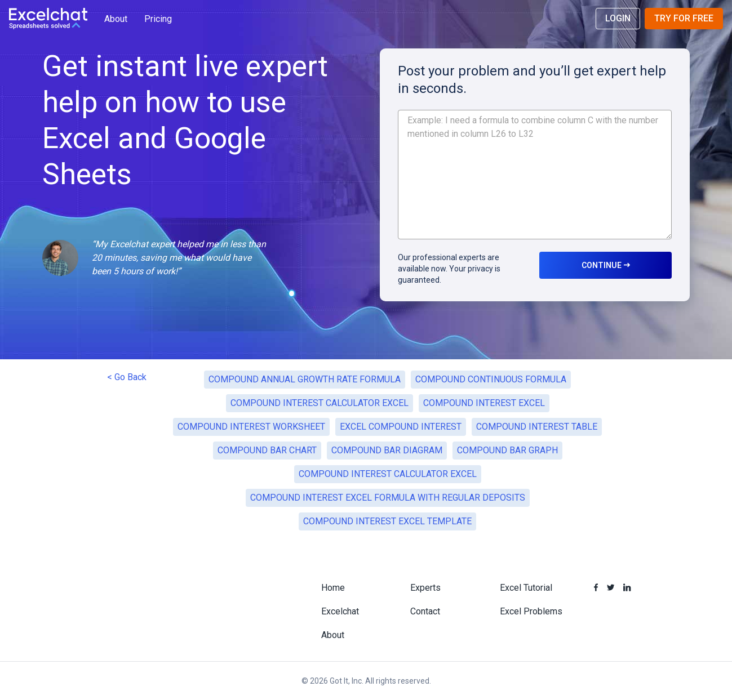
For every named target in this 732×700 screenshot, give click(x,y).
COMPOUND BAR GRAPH (507, 450)
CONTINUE (606, 265)
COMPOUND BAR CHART (267, 450)
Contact (425, 611)
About (116, 19)
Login (618, 18)
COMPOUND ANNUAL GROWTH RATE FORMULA (305, 379)
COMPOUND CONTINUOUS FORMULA (491, 379)
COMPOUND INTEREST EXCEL (484, 403)
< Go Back (127, 377)
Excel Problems (531, 611)
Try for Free (684, 18)
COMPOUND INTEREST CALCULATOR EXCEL (320, 403)
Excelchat (340, 611)
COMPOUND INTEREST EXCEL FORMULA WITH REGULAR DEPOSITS (388, 498)
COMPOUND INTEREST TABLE (537, 427)
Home (333, 588)
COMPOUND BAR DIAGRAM (387, 450)
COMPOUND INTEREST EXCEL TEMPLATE (387, 521)
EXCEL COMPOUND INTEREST (401, 427)
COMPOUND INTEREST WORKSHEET (251, 427)
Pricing (158, 19)
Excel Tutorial (526, 588)
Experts (425, 588)
